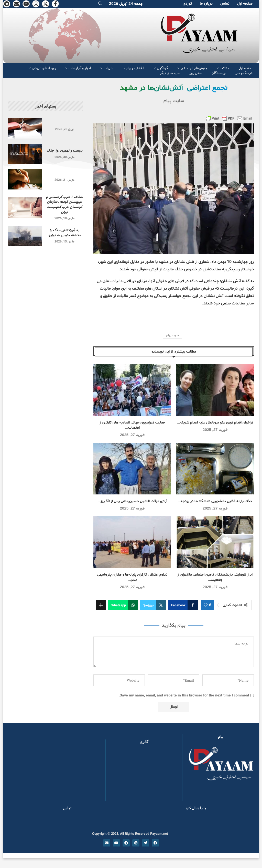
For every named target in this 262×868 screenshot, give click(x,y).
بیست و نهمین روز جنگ (64, 151)
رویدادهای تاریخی (44, 68)
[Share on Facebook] (183, 605)
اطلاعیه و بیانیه (134, 68)
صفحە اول (245, 4)
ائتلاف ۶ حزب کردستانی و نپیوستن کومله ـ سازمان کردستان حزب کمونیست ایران (64, 205)
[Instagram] (36, 4)
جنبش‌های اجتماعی (194, 68)
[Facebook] (55, 4)
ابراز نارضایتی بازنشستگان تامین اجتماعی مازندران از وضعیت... (215, 577)
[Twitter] (46, 4)
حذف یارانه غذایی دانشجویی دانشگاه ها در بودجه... (215, 501)
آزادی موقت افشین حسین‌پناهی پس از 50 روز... (132, 501)
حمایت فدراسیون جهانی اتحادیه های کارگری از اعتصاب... (132, 425)
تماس (225, 4)
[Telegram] (7, 4)
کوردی (187, 4)
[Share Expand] (101, 605)
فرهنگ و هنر (244, 73)
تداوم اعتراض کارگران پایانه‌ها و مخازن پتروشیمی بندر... (132, 577)
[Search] (100, 4)
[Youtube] (26, 4)
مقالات (225, 68)
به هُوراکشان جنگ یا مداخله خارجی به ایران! (64, 233)
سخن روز (196, 73)
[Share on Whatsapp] (123, 605)
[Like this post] (206, 605)
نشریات (109, 68)
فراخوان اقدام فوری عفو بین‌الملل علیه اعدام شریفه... (215, 423)
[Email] (16, 4)
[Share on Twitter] (153, 605)
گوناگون (162, 68)
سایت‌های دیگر (170, 73)
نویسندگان (219, 73)
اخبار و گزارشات (80, 68)
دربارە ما (206, 4)
